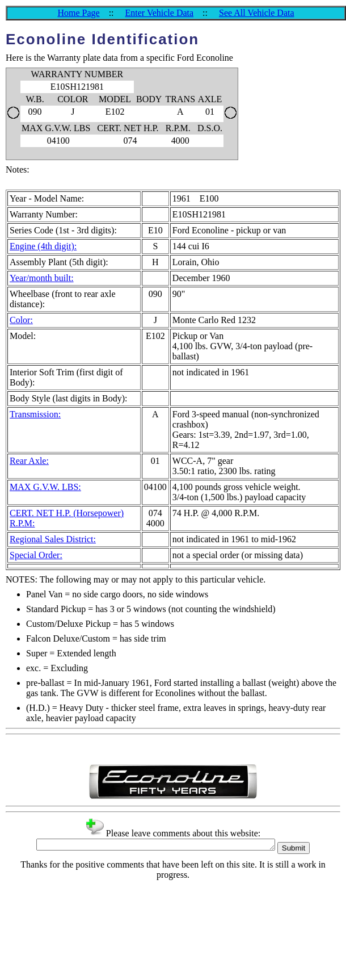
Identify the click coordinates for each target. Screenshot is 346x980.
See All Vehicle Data (257, 13)
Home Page (78, 13)
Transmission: (35, 414)
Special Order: (36, 555)
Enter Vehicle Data (160, 13)
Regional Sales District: (53, 539)
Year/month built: (42, 278)
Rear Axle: (29, 461)
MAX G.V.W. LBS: (45, 487)
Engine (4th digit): (43, 246)
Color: (21, 320)
